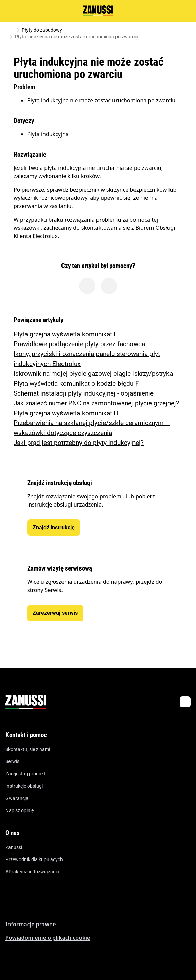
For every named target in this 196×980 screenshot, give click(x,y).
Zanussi (14, 847)
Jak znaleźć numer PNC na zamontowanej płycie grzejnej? (96, 403)
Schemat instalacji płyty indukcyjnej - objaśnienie (84, 393)
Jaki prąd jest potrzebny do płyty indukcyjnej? (79, 443)
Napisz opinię (20, 810)
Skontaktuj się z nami (28, 749)
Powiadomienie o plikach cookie (48, 938)
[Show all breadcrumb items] (11, 30)
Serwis (12, 761)
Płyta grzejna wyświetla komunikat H (66, 413)
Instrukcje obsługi (24, 786)
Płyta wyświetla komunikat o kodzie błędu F (76, 383)
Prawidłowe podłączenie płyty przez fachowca (79, 344)
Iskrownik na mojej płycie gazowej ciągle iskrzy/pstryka (93, 374)
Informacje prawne (31, 924)
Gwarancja (17, 798)
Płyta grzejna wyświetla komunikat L (65, 334)
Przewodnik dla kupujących (34, 859)
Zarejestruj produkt (25, 774)
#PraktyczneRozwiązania (32, 872)
